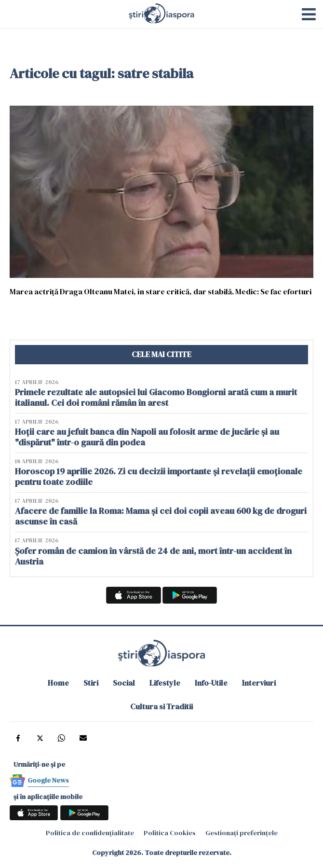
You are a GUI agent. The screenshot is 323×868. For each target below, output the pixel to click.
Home (58, 683)
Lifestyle (165, 683)
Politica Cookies (170, 833)
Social (124, 683)
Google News (48, 780)
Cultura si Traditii (161, 706)
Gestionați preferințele (242, 833)
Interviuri (259, 683)
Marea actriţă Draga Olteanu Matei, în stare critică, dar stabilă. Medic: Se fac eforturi (161, 291)
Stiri (91, 683)
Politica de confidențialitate (90, 833)
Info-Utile (211, 683)
